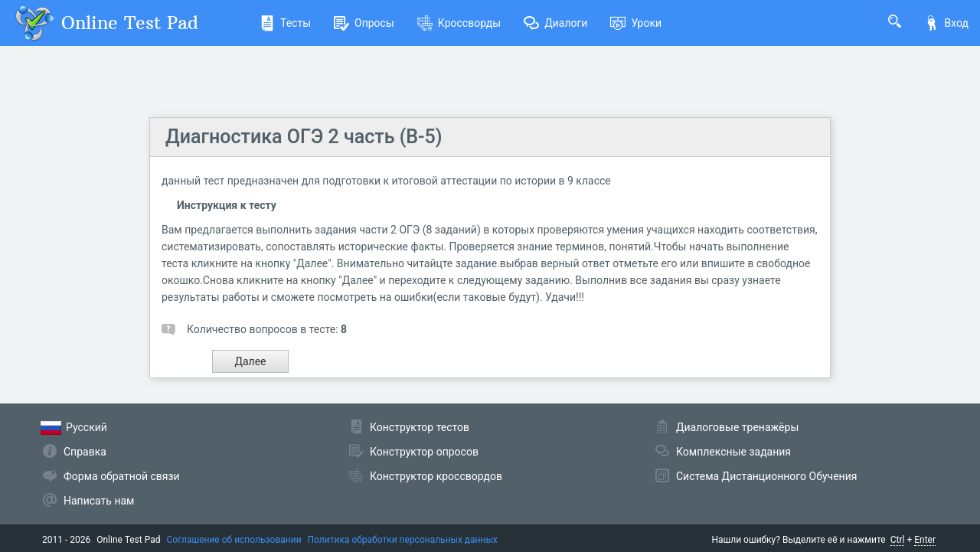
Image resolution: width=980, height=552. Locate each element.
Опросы (364, 23)
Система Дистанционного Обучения (766, 476)
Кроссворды (459, 23)
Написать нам (99, 501)
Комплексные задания (733, 452)
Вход (946, 23)
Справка (85, 452)
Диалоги (555, 23)
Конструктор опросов (424, 452)
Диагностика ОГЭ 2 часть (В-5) (304, 137)
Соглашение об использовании (234, 540)
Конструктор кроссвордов (436, 476)
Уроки (636, 23)
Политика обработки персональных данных (403, 540)
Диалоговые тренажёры (737, 427)
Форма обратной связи (122, 476)
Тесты (285, 23)
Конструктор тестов (420, 427)
